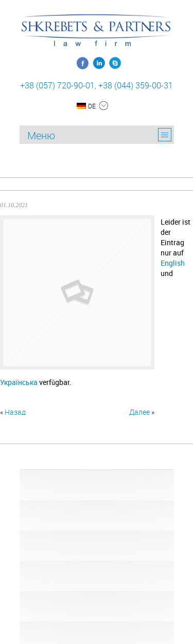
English (173, 263)
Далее (139, 412)
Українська (19, 382)
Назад (15, 412)
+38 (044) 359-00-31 (136, 85)
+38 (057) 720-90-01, (58, 85)
